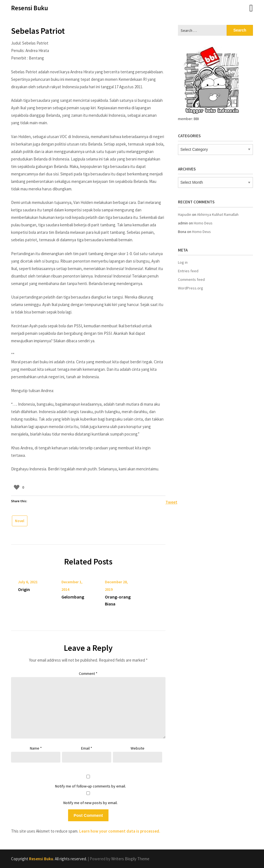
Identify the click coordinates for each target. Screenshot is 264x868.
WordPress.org (191, 288)
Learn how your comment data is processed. (120, 831)
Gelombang (73, 597)
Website (138, 748)
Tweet (171, 502)
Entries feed (188, 271)
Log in (183, 262)
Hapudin (185, 214)
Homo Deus (203, 223)
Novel (20, 521)
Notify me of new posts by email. (90, 803)
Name (36, 748)
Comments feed (191, 279)
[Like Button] (17, 487)
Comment (88, 673)
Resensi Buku (29, 8)
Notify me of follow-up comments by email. (90, 786)
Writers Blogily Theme (130, 859)
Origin (24, 589)
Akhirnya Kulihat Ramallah (218, 214)
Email (87, 748)
